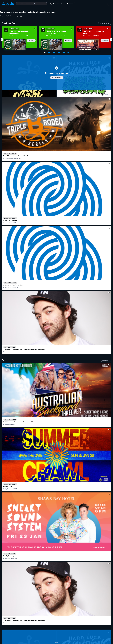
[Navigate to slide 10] (56, 52)
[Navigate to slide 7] (52, 52)
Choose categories (56, 316)
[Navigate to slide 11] (57, 52)
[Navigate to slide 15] (62, 52)
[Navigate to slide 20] (68, 52)
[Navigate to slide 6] (51, 52)
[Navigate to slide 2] (46, 52)
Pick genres (56, 417)
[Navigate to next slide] (111, 40)
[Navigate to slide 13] (60, 52)
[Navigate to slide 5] (50, 52)
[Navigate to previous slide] (2, 40)
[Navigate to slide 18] (66, 52)
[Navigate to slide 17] (65, 52)
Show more (106, 96)
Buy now (31, 41)
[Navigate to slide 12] (58, 52)
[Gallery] (56, 40)
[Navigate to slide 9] (55, 52)
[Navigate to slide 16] (63, 52)
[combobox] (31, 4)
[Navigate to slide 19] (67, 52)
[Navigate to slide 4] (48, 52)
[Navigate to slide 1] (45, 52)
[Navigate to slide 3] (47, 52)
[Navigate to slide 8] (53, 52)
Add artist (56, 179)
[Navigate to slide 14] (61, 52)
